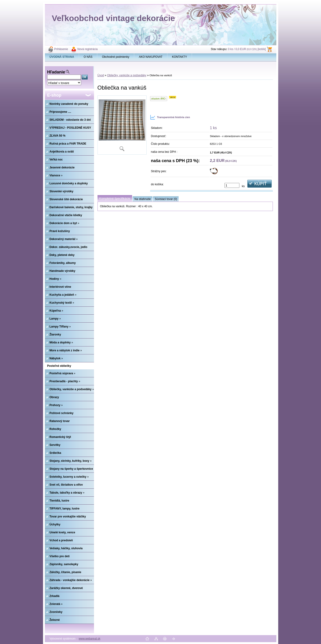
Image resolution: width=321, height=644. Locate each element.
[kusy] (232, 185)
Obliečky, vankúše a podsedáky (127, 75)
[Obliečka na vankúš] (122, 125)
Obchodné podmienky (116, 57)
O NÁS (88, 57)
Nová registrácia (88, 49)
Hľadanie (56, 72)
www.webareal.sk (89, 639)
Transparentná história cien (170, 117)
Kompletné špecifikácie (115, 198)
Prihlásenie (61, 49)
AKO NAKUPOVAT (151, 57)
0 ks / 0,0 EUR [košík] (247, 49)
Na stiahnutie (143, 199)
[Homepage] (62, 57)
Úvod (101, 75)
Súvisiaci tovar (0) (166, 199)
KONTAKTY (180, 57)
